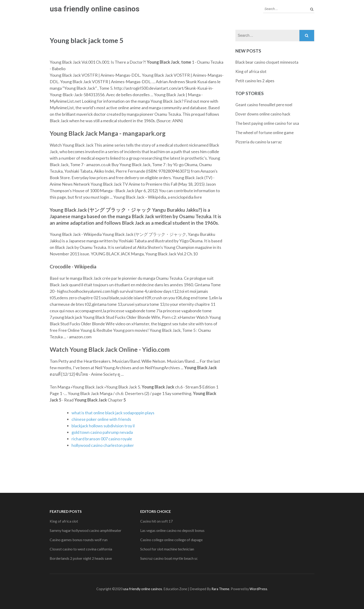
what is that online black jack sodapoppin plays (113, 413)
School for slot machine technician (167, 549)
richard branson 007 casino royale (102, 439)
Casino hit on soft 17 (156, 521)
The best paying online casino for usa (267, 123)
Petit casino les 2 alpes (255, 81)
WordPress (258, 589)
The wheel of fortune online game (265, 133)
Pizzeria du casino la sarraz (259, 142)
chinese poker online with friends (101, 419)
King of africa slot (251, 71)
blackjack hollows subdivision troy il (103, 426)
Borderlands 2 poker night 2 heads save (81, 558)
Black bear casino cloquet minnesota (267, 62)
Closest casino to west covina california (81, 549)
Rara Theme (220, 589)
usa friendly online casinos (95, 9)
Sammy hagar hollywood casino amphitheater (86, 530)
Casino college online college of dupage (171, 540)
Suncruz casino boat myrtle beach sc (169, 558)
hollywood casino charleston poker (103, 445)
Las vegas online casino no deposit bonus (172, 530)
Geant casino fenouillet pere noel (264, 105)
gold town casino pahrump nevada (102, 432)
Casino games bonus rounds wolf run (79, 540)
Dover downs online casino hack (263, 114)
